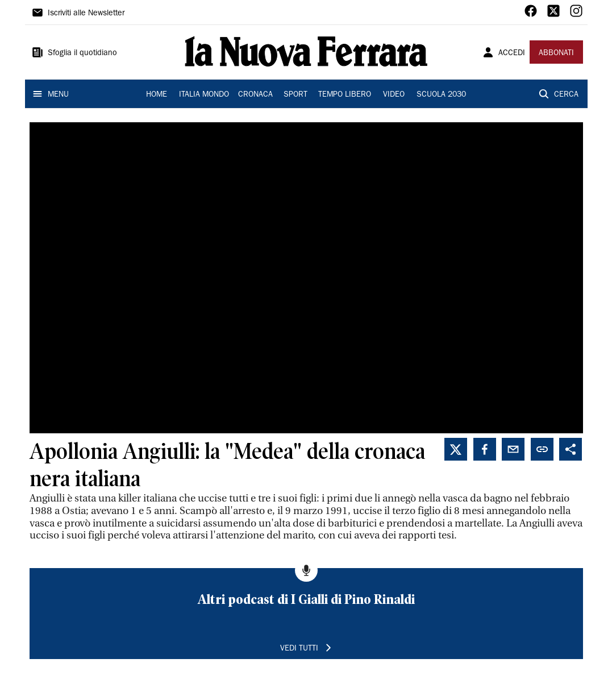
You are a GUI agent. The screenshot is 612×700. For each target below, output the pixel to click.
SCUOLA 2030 (441, 95)
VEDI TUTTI (299, 649)
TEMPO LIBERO (345, 95)
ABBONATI (556, 53)
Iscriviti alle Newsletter (86, 14)
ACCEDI (512, 53)
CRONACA (255, 95)
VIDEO (394, 95)
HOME (157, 95)
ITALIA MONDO (204, 95)
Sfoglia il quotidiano (82, 53)
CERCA (566, 95)
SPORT (295, 95)
